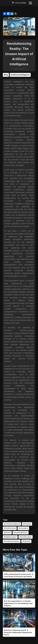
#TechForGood (10, 528)
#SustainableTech (21, 532)
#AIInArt (7, 532)
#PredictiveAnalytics (12, 541)
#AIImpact (27, 524)
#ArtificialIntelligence (12, 524)
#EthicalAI (26, 541)
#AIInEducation (25, 537)
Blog (6, 75)
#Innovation (23, 528)
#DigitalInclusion (10, 537)
